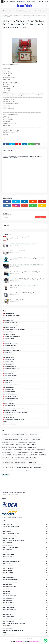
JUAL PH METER (8, 383)
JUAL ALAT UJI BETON (10, 334)
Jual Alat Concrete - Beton (12, 325)
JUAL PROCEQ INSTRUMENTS (11, 385)
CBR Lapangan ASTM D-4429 (17, 251)
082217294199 (31, 1)
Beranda (4, 15)
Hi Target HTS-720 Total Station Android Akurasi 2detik (24, 286)
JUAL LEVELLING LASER (10, 378)
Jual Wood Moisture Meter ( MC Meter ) (15, 419)
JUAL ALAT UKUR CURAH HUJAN (12, 336)
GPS (5, 318)
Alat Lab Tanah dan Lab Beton (12, 316)
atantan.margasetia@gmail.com (17, 1)
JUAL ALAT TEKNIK (9, 332)
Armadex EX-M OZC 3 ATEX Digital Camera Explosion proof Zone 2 (27, 279)
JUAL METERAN (8, 380)
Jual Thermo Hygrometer (11, 399)
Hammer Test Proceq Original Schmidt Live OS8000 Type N (25, 272)
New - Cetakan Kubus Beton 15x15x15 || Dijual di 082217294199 (26, 265)
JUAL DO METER (8, 353)
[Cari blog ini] (19, 217)
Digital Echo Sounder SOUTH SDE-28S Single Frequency (24, 293)
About (24, 639)
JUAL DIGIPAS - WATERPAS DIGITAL (13, 350)
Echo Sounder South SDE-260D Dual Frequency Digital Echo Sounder (27, 258)
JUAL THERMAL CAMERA (10, 396)
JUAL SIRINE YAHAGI (9, 390)
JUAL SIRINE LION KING (10, 387)
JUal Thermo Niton (9, 401)
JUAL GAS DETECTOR (9, 357)
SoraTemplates (19, 642)
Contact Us (30, 639)
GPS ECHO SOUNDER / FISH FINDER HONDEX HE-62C (24, 244)
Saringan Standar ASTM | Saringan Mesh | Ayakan (22, 237)
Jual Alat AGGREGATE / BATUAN (12, 323)
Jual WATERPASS (9, 415)
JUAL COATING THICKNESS (11, 343)
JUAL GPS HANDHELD (9, 362)
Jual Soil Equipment (10, 392)
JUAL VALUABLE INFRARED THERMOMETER (14, 408)
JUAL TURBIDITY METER (10, 406)
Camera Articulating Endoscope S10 (13, 492)
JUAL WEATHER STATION (10, 417)
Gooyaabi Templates (34, 642)
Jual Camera (8, 341)
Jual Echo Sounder (9, 355)
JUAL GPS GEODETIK (9, 360)
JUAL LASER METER (9, 373)
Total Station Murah (10, 424)
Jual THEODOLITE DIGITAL (11, 394)
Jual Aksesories (9, 320)
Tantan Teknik (7, 31)
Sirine (8, 15)
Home (6, 1)
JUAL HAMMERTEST (9, 364)
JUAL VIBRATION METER (10, 410)
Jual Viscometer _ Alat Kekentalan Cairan (16, 413)
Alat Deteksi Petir (9, 313)
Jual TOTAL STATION (9, 403)
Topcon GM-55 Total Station (17, 300)
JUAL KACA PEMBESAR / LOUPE (12, 369)
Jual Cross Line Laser (10, 346)
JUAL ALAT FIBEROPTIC (10, 327)
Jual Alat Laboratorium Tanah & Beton (15, 330)
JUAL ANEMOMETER (9, 339)
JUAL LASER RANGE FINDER (11, 376)
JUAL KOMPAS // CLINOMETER (11, 371)
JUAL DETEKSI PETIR (9, 348)
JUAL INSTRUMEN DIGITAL (10, 366)
